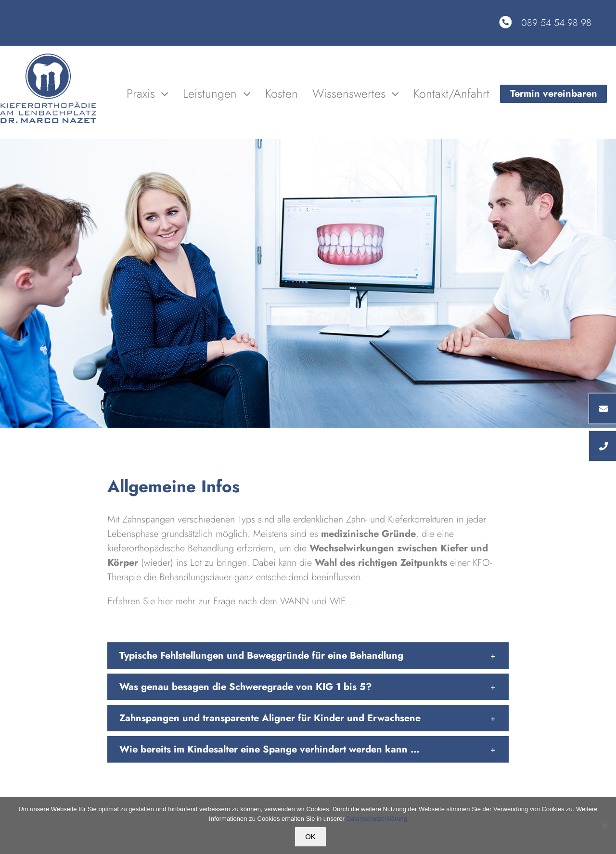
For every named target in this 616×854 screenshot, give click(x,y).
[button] (308, 656)
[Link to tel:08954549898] (505, 22)
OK (310, 836)
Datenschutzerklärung (376, 819)
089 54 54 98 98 (556, 23)
